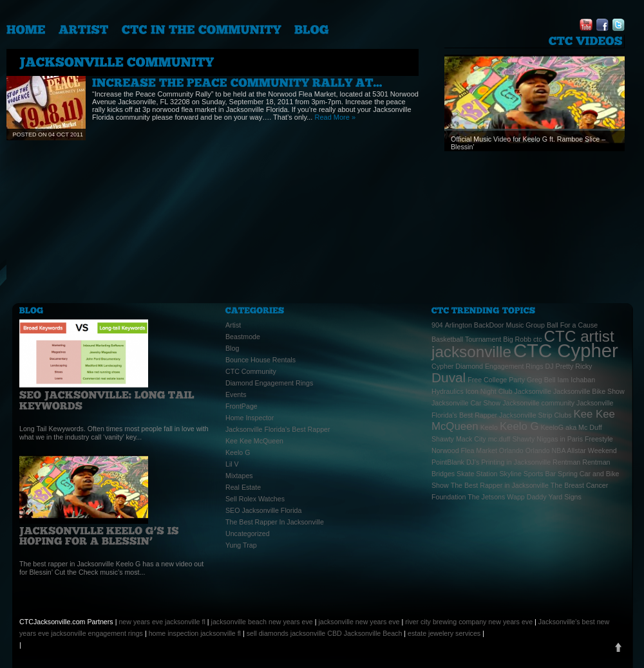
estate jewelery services (444, 633)
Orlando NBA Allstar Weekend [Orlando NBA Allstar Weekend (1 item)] (571, 450)
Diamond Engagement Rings (269, 383)
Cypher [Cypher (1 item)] (442, 366)
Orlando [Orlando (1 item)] (511, 450)
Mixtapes (239, 476)
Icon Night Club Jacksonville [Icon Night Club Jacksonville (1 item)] (508, 391)
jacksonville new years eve (359, 622)
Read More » (335, 117)
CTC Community (251, 371)
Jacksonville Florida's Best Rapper (278, 429)
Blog (232, 348)
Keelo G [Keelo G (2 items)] (519, 426)
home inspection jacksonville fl (195, 633)
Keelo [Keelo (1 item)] (489, 427)
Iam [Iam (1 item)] (563, 380)
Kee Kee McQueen (254, 441)
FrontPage (241, 406)
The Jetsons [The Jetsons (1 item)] (486, 497)
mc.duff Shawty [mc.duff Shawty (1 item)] (512, 439)
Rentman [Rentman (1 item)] (566, 462)
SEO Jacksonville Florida (263, 510)
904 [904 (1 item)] (437, 325)
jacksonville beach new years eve (262, 622)
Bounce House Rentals (260, 360)
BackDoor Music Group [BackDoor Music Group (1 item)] (509, 325)
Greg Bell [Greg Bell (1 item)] (541, 380)
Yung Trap (241, 545)
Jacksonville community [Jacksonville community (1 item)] (538, 403)
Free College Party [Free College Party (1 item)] (496, 380)
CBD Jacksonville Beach (365, 633)
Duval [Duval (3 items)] (449, 377)
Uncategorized (248, 533)
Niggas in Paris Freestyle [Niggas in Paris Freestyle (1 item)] (574, 439)
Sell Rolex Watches (255, 499)
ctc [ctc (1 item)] (538, 339)
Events (236, 394)
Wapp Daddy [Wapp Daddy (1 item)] (526, 497)
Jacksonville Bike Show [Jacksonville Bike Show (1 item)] (589, 391)
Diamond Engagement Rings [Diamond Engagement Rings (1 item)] (499, 366)
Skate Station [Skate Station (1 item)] (477, 474)
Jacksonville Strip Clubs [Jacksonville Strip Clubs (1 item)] (535, 415)
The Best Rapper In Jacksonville (275, 522)
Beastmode (243, 337)
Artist (233, 325)
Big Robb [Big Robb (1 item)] (517, 339)
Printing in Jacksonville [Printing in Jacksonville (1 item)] (516, 462)
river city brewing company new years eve (469, 622)
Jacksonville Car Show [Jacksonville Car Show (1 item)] (466, 403)
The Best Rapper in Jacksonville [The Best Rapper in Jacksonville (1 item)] (500, 485)
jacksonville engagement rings (97, 633)
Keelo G (238, 452)
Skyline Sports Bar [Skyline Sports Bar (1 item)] (527, 474)
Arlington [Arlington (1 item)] (459, 325)
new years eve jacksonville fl (162, 622)
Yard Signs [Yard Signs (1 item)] (565, 497)
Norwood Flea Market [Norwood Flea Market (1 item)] (464, 450)
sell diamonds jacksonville (286, 633)
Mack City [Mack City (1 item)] (471, 439)
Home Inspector (250, 418)
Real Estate (243, 487)
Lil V (232, 464)
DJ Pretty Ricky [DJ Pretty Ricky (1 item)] (569, 366)
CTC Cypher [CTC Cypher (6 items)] (566, 350)
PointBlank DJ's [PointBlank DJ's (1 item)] (455, 462)
